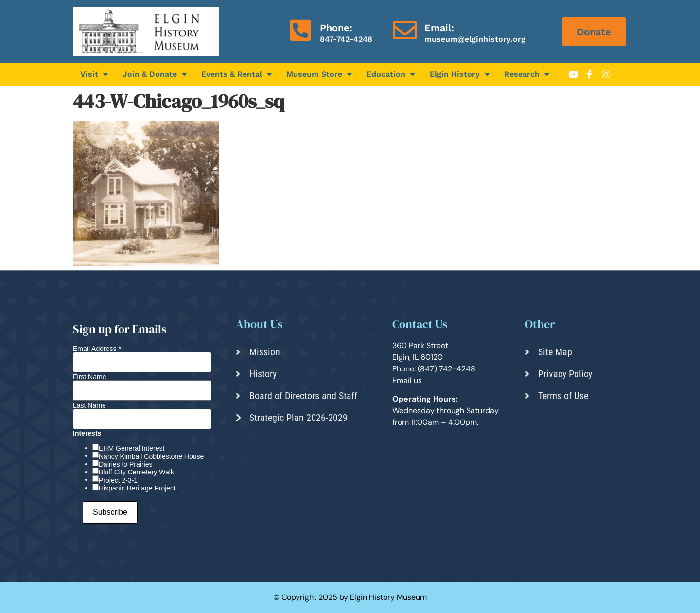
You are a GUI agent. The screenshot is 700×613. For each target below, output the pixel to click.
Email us (407, 380)
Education (391, 74)
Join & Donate (155, 74)
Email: (439, 28)
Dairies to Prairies (125, 464)
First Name (89, 377)
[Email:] (405, 30)
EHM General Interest (131, 448)
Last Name (89, 405)
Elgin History (460, 74)
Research (527, 74)
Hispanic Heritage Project (137, 488)
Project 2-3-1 (118, 480)
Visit (94, 74)
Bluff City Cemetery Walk (136, 472)
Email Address (97, 349)
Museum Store (319, 74)
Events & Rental (236, 74)
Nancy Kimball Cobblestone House (151, 456)
